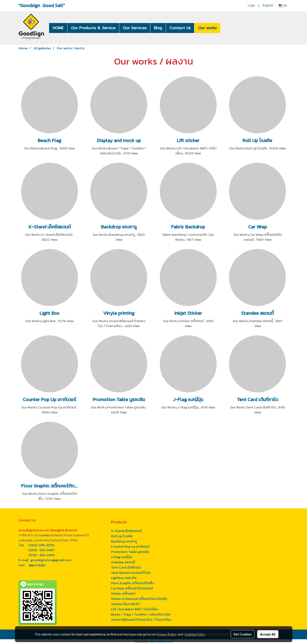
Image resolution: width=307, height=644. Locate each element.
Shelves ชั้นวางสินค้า (125, 604)
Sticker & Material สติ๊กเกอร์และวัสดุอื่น (139, 599)
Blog (158, 28)
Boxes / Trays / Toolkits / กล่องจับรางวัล (141, 614)
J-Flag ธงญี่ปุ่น (121, 557)
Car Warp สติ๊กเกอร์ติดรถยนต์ (132, 588)
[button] (227, 28)
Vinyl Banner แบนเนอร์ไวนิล (131, 573)
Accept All (268, 634)
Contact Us (180, 28)
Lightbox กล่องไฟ (124, 578)
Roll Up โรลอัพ (122, 536)
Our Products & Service (93, 28)
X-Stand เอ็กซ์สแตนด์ (126, 531)
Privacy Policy (167, 634)
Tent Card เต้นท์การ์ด (126, 568)
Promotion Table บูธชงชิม (130, 552)
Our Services (135, 28)
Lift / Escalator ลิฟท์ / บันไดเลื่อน (135, 609)
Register (268, 5)
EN (283, 6)
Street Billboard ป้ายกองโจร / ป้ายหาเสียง (141, 620)
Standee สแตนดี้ (123, 562)
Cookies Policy (195, 634)
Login (251, 5)
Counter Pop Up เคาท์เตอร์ (130, 547)
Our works (207, 28)
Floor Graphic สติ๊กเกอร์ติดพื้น (132, 583)
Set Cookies (243, 634)
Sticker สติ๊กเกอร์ (123, 594)
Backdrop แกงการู (124, 541)
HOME (58, 28)
